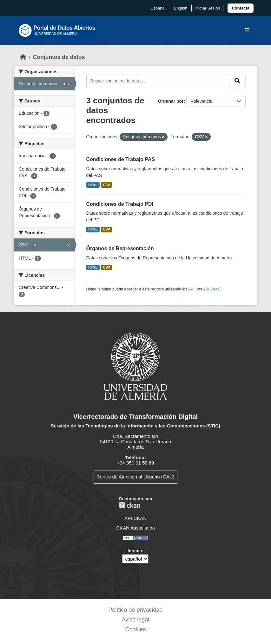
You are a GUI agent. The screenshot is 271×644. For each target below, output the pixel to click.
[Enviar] (237, 81)
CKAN (129, 505)
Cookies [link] (135, 629)
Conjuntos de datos (59, 57)
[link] (241, 8)
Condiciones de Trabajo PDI (120, 204)
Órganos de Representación (120, 248)
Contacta (241, 8)
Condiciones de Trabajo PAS (121, 159)
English (181, 8)
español (158, 8)
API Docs (211, 289)
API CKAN (135, 518)
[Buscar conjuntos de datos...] (158, 81)
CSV (107, 185)
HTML (93, 185)
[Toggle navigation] (247, 31)
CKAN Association (135, 528)
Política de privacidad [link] (135, 610)
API (191, 289)
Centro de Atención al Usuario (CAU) (135, 477)
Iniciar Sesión (208, 8)
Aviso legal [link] (136, 620)
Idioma (135, 551)
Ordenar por (171, 101)
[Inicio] (23, 57)
